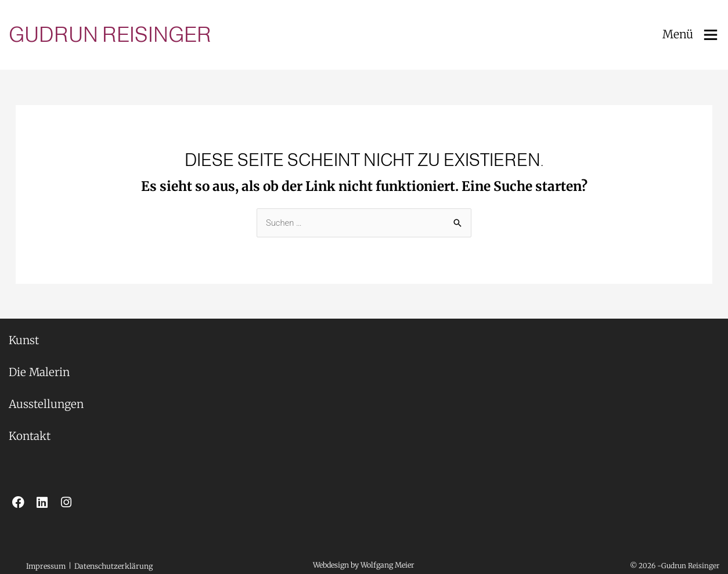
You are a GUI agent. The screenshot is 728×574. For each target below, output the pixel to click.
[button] (68, 563)
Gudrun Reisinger (110, 35)
